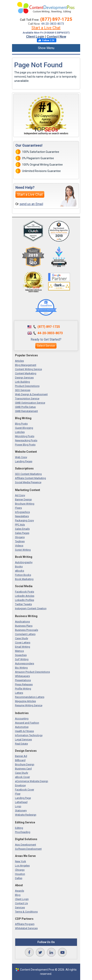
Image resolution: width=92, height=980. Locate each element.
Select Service (46, 346)
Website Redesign (26, 815)
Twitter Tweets (23, 604)
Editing (19, 828)
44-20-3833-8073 (53, 24)
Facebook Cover (25, 790)
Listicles (20, 432)
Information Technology (29, 735)
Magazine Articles (25, 701)
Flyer (18, 794)
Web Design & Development (31, 394)
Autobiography (24, 562)
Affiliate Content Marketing (30, 478)
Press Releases (24, 684)
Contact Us (21, 903)
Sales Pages (22, 533)
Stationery (21, 811)
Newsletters (22, 516)
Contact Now (56, 37)
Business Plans (24, 626)
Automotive (22, 727)
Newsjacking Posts (26, 440)
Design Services (24, 378)
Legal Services (23, 739)
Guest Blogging (24, 428)
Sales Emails (22, 529)
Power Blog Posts (25, 445)
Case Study (22, 638)
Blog (18, 895)
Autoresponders (25, 663)
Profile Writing (23, 689)
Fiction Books (23, 575)
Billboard (20, 760)
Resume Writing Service (29, 705)
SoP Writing (22, 659)
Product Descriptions (27, 386)
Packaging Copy (24, 520)
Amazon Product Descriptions (32, 672)
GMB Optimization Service (30, 403)
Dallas (19, 878)
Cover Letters (23, 643)
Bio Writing (21, 668)
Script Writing (23, 550)
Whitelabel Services (26, 928)
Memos (19, 651)
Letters (19, 693)
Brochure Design (25, 764)
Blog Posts (21, 424)
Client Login (35, 37)
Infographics (22, 512)
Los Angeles (22, 866)
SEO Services (23, 390)
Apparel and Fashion (27, 723)
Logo (18, 806)
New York (21, 861)
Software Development (28, 849)
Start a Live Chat (46, 28)
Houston (20, 874)
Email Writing (23, 647)
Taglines (20, 541)
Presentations (23, 680)
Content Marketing (26, 373)
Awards (20, 891)
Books (19, 567)
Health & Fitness (24, 731)
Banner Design (23, 499)
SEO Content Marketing (28, 474)
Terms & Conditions (26, 912)
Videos (19, 546)
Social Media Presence (28, 482)
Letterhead (21, 802)
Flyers (18, 508)
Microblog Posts (25, 436)
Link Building (22, 382)
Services (20, 907)
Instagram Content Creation (31, 608)
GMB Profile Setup (25, 407)
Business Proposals (27, 630)
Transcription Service (27, 399)
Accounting (22, 719)
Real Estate (21, 744)
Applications (22, 622)
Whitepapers (22, 676)
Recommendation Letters (30, 697)
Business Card (23, 769)
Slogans (20, 537)
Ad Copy (20, 495)
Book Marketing (24, 579)
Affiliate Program (25, 924)
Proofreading (23, 832)
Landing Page (23, 798)
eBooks (20, 571)
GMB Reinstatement (26, 411)
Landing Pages (24, 461)
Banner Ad (21, 756)
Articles (19, 361)
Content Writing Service (28, 369)
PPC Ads (20, 525)
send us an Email (31, 204)
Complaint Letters (25, 634)
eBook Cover (22, 777)
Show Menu (46, 48)
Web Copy (21, 457)
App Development (26, 845)
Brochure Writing (25, 504)
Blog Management (26, 365)
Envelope (20, 785)
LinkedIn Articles (25, 596)
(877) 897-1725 (56, 19)
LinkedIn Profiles (25, 600)
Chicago (20, 870)
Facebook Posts (25, 592)
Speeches (21, 655)
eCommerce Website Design (32, 781)
